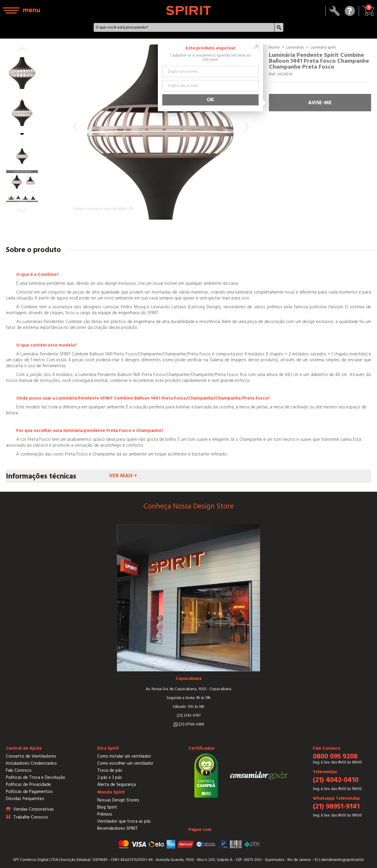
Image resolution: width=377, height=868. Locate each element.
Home (274, 47)
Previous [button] (75, 127)
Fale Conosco (19, 770)
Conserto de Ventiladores (31, 756)
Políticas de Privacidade (28, 785)
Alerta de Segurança (116, 785)
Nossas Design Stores (118, 800)
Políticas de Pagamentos (29, 792)
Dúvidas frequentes (25, 799)
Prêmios (105, 814)
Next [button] (247, 127)
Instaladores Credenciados (31, 763)
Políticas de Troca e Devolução (35, 777)
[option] (161, 132)
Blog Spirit (107, 807)
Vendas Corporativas (34, 809)
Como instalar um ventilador (124, 756)
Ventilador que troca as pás (124, 821)
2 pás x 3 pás (110, 777)
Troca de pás (110, 770)
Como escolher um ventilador (125, 763)
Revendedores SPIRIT (118, 828)
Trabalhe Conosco (31, 817)
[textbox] (184, 27)
